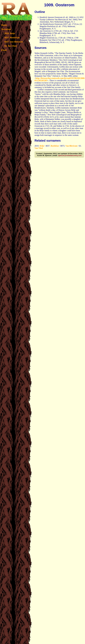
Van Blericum (71, 146)
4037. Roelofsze (12, 38)
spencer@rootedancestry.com (70, 155)
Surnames (6, 29)
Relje (42, 146)
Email (4, 50)
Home (4, 25)
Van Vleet (39, 148)
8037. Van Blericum (14, 42)
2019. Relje (10, 33)
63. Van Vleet (11, 46)
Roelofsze (55, 146)
